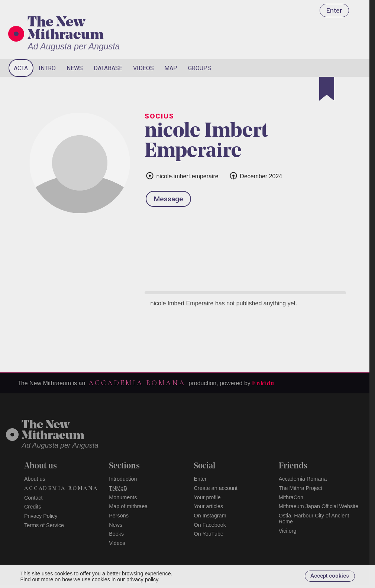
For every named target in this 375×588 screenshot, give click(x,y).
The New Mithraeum (66, 29)
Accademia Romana (137, 383)
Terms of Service (44, 525)
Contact (33, 498)
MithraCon (291, 497)
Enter (334, 10)
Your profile (207, 497)
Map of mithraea (128, 506)
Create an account (216, 488)
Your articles (208, 506)
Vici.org (288, 531)
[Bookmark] (327, 89)
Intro (47, 68)
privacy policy (142, 579)
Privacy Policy (41, 516)
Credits (33, 507)
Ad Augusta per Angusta (74, 46)
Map (171, 68)
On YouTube (208, 534)
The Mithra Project (301, 488)
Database (108, 68)
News (75, 68)
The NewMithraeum (53, 431)
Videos (143, 68)
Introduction (123, 479)
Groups (200, 68)
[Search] (334, 68)
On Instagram (210, 516)
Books (116, 534)
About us (35, 479)
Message (169, 199)
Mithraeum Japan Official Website (319, 506)
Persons (119, 516)
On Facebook (210, 525)
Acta (21, 68)
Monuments (123, 497)
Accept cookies (330, 576)
